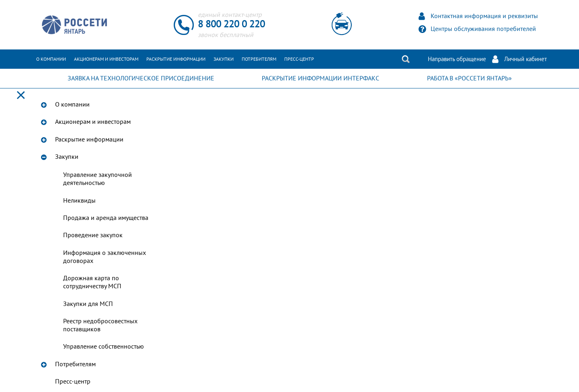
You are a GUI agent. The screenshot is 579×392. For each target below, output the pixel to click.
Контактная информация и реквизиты (484, 16)
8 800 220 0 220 (231, 24)
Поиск (406, 59)
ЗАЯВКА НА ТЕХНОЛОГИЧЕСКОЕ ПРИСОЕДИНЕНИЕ (141, 78)
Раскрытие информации (176, 59)
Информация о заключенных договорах (105, 257)
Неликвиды (79, 201)
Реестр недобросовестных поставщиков (100, 325)
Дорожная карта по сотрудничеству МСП (92, 282)
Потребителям (259, 59)
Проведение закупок (93, 235)
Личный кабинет (526, 59)
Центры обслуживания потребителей (483, 29)
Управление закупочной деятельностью (98, 179)
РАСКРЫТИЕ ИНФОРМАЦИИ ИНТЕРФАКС (320, 78)
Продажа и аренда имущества (106, 218)
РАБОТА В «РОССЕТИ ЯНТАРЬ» (469, 78)
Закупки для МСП (88, 304)
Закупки (224, 59)
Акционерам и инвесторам (106, 59)
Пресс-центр (299, 59)
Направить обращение (457, 59)
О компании (51, 59)
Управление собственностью (104, 347)
